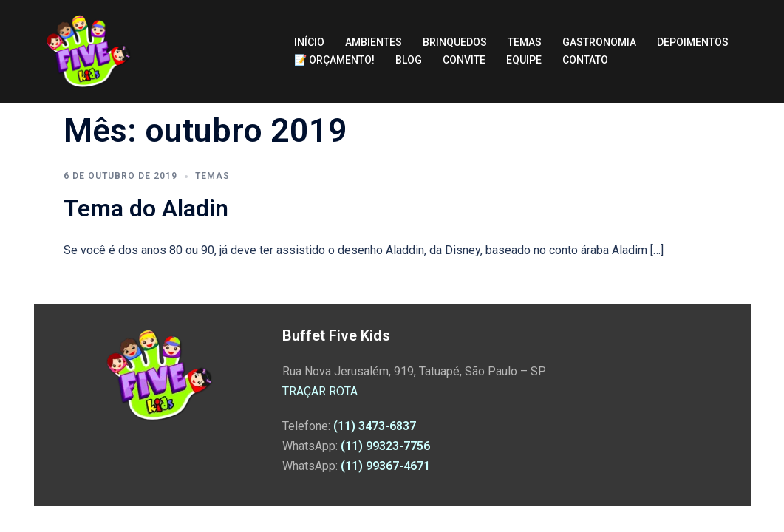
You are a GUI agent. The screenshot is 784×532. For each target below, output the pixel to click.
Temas (212, 176)
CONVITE (464, 60)
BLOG (409, 60)
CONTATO (585, 60)
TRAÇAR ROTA (320, 391)
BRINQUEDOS (455, 42)
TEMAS (525, 42)
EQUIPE (524, 60)
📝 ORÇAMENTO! (334, 60)
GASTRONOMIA (599, 42)
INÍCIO (309, 42)
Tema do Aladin (146, 208)
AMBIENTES (374, 42)
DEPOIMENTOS (693, 42)
